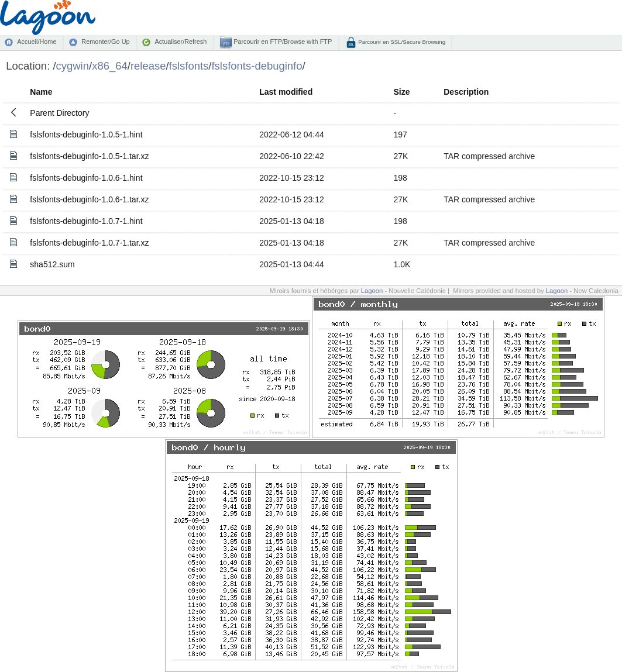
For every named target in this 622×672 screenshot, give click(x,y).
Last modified (286, 92)
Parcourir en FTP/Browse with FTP (282, 42)
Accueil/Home (37, 42)
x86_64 (110, 66)
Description (466, 92)
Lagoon (372, 291)
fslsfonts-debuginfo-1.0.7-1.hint (86, 221)
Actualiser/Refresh (181, 42)
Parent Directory (59, 113)
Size (402, 92)
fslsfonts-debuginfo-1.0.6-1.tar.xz (89, 199)
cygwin (73, 66)
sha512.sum (52, 264)
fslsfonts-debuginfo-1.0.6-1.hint (86, 178)
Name (41, 92)
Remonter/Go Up (105, 42)
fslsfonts (189, 66)
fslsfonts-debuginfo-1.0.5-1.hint (86, 135)
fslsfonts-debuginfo (257, 66)
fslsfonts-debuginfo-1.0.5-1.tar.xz (89, 156)
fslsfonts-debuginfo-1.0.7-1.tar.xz (89, 243)
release (148, 66)
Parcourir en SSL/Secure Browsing (401, 42)
